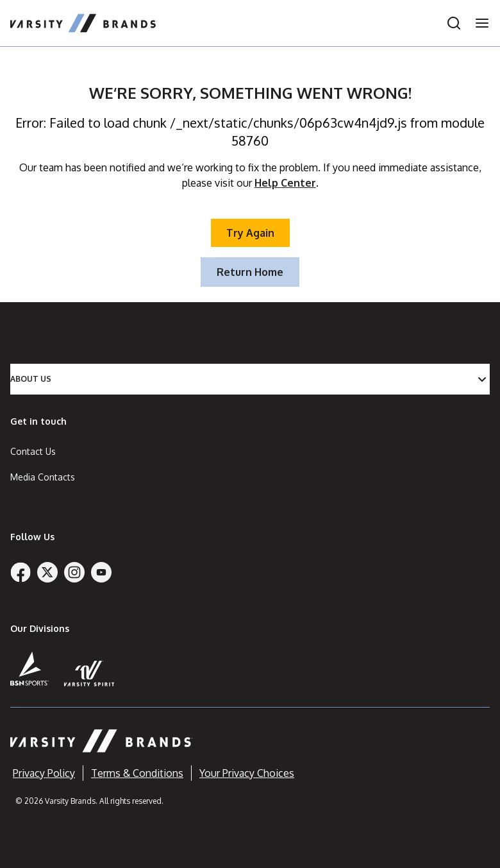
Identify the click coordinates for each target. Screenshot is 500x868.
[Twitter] (47, 572)
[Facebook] (21, 572)
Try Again (250, 233)
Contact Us (33, 451)
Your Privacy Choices (247, 773)
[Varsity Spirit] (89, 673)
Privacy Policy (44, 773)
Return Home (250, 272)
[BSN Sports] (29, 668)
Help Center (285, 183)
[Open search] (454, 23)
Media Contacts (43, 477)
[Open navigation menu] (478, 23)
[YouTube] (101, 572)
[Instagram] (74, 572)
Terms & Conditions (137, 773)
